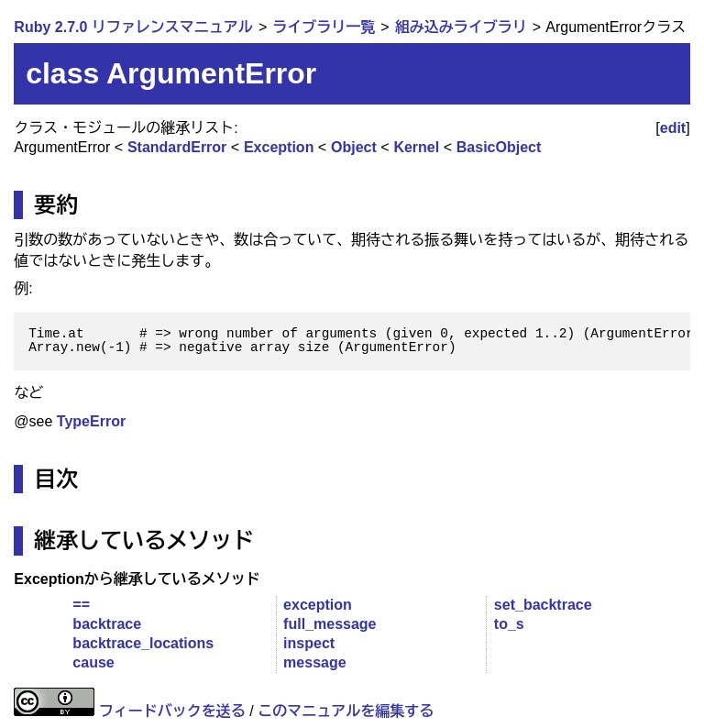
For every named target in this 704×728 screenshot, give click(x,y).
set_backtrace (543, 605)
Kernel (416, 147)
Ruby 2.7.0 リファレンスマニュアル (133, 27)
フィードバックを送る (172, 711)
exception (318, 605)
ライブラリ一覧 (324, 27)
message (315, 662)
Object (354, 147)
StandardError (177, 147)
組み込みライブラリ (461, 27)
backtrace (107, 624)
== (81, 605)
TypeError (91, 421)
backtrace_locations (143, 643)
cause (93, 662)
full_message (330, 624)
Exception (279, 147)
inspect (309, 643)
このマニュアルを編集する (346, 711)
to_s (509, 624)
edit (673, 128)
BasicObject (499, 147)
